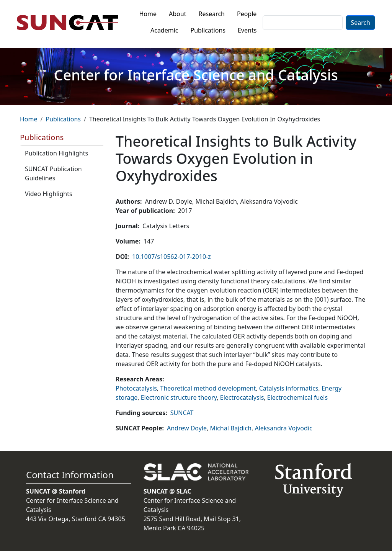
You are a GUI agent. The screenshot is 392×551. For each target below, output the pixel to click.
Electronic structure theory (179, 397)
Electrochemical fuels (297, 397)
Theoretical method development (208, 388)
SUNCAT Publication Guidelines (53, 173)
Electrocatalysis (242, 397)
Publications (208, 30)
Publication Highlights (56, 153)
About (177, 14)
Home (148, 14)
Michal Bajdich (231, 428)
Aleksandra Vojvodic (283, 428)
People (247, 14)
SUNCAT (182, 413)
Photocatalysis (136, 388)
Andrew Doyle (187, 428)
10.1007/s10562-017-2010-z (171, 257)
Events (247, 30)
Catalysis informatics (289, 388)
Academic (164, 30)
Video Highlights (49, 194)
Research (212, 14)
